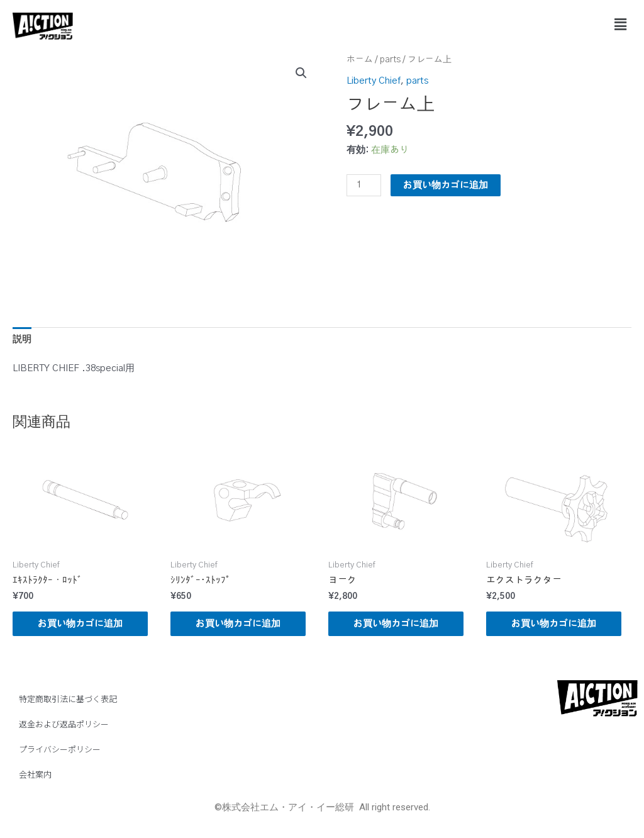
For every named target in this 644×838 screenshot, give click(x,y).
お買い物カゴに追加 (446, 185)
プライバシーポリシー (60, 749)
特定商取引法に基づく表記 (68, 699)
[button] (621, 25)
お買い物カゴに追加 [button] (80, 624)
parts (390, 60)
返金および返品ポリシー (64, 724)
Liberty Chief (374, 81)
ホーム (360, 60)
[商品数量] (364, 185)
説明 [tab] (22, 339)
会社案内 (35, 774)
